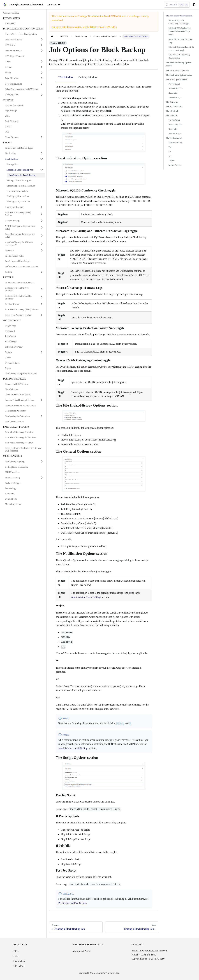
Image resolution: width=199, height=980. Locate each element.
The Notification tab (174, 138)
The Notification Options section (179, 75)
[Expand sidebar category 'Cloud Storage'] (42, 137)
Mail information (175, 143)
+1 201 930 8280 (156, 959)
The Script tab (172, 116)
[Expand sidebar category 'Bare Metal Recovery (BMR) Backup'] (42, 214)
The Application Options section (179, 16)
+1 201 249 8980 (147, 955)
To (170, 147)
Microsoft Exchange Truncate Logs (180, 41)
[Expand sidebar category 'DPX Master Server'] (42, 39)
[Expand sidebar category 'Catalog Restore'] (42, 304)
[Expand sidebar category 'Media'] (42, 73)
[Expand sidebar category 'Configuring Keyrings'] (42, 461)
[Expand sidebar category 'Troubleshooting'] (42, 478)
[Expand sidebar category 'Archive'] (42, 272)
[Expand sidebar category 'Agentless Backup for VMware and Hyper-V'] (42, 244)
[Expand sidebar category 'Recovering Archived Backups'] (42, 315)
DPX (16, 951)
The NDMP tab (172, 111)
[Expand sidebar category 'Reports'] (42, 352)
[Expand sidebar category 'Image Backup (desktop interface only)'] (42, 236)
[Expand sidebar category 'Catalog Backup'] (42, 221)
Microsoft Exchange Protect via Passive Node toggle (181, 49)
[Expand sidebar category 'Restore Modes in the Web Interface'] (42, 289)
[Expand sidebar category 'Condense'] (42, 250)
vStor (16, 956)
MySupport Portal (81, 951)
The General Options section (177, 70)
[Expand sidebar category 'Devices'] (42, 67)
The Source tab (172, 102)
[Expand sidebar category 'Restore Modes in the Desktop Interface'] (42, 297)
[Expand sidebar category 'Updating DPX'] (42, 95)
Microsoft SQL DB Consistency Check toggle (179, 22)
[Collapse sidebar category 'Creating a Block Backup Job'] (42, 170)
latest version (97, 27)
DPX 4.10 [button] (52, 5)
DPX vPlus (19, 966)
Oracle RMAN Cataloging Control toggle (179, 56)
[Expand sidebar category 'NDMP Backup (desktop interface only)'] (42, 227)
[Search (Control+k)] (177, 5)
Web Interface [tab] (66, 77)
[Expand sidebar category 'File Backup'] (42, 153)
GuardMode (19, 961)
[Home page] (52, 36)
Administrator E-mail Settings (86, 597)
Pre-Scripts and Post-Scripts (72, 903)
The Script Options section (177, 79)
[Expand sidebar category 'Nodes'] (42, 61)
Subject (171, 161)
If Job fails (173, 93)
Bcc (170, 156)
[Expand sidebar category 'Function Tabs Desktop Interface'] (42, 400)
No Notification (175, 165)
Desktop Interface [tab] (88, 77)
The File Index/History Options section (179, 64)
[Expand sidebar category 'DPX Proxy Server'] (42, 51)
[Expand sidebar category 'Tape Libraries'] (42, 78)
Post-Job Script (175, 97)
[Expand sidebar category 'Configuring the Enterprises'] (42, 416)
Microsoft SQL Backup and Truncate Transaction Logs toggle (179, 31)
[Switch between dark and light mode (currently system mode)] (194, 5)
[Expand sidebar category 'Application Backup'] (42, 207)
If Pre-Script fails (175, 88)
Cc (170, 152)
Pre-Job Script (174, 84)
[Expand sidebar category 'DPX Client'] (42, 45)
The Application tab (174, 106)
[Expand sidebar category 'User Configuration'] (42, 84)
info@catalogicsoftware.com (153, 951)
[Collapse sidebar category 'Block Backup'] (42, 159)
